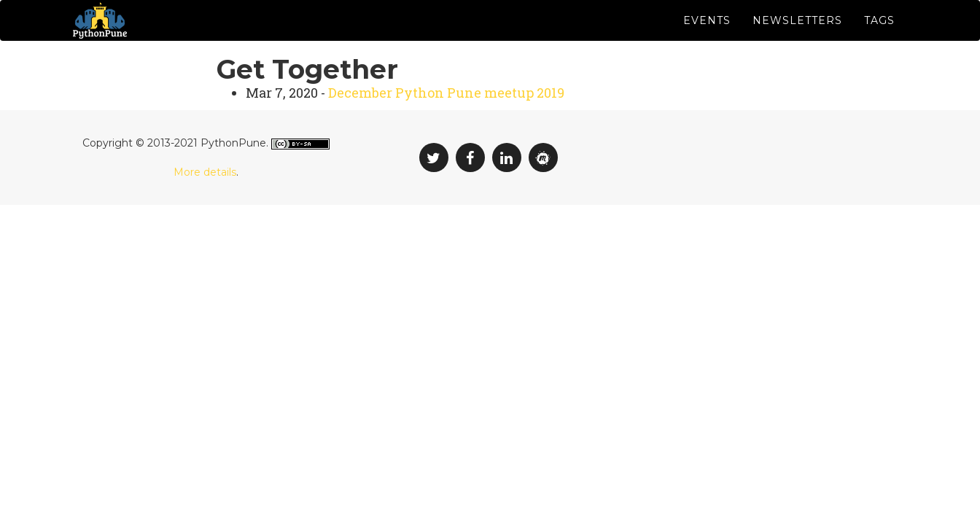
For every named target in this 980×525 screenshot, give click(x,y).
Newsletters (797, 36)
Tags (879, 36)
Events (707, 36)
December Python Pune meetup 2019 (446, 125)
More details (205, 204)
